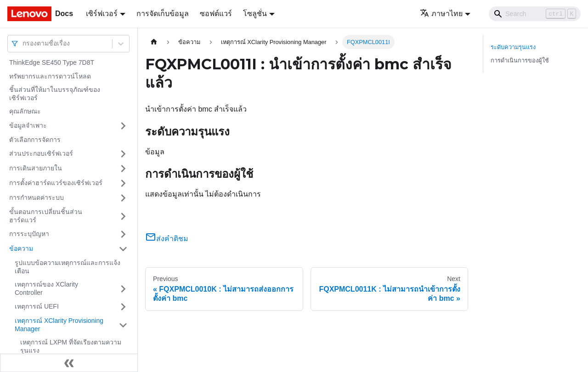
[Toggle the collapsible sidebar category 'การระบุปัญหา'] (123, 234)
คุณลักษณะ (25, 111)
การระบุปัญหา (29, 234)
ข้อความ (21, 248)
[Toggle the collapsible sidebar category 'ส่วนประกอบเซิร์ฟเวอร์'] (123, 154)
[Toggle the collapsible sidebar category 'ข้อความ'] (123, 249)
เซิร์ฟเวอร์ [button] (102, 14)
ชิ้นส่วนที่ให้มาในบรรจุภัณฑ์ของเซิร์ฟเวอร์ (55, 94)
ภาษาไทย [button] (441, 14)
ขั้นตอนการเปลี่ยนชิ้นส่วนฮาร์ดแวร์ (46, 216)
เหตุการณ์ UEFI (37, 306)
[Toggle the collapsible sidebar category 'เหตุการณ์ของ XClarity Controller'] (123, 289)
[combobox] (23, 43)
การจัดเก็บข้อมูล (163, 14)
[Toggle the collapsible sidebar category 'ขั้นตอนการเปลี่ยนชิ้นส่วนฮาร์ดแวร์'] (123, 216)
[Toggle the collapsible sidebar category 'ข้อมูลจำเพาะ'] (123, 126)
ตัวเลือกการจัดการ (35, 140)
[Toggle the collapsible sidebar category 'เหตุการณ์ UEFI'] (123, 307)
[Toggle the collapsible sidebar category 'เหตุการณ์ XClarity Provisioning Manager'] (123, 325)
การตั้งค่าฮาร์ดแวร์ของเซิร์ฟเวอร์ (56, 183)
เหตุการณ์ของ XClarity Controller (46, 288)
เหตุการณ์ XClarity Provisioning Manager (59, 325)
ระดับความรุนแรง (513, 47)
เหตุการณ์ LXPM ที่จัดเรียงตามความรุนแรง (71, 346)
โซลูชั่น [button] (255, 14)
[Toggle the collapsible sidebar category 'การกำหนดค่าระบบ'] (123, 198)
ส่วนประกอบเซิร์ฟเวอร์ (41, 153)
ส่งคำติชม (167, 239)
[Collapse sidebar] (69, 363)
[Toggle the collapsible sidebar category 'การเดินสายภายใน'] (123, 169)
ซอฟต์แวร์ (216, 14)
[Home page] (154, 42)
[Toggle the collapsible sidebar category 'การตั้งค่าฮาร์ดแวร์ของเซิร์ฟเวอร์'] (123, 183)
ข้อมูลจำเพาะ (28, 125)
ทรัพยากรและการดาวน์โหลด (50, 76)
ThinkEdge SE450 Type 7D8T (52, 62)
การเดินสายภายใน (36, 168)
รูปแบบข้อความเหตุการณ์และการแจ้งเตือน (68, 267)
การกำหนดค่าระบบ (37, 197)
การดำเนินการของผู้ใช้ (520, 60)
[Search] (535, 14)
